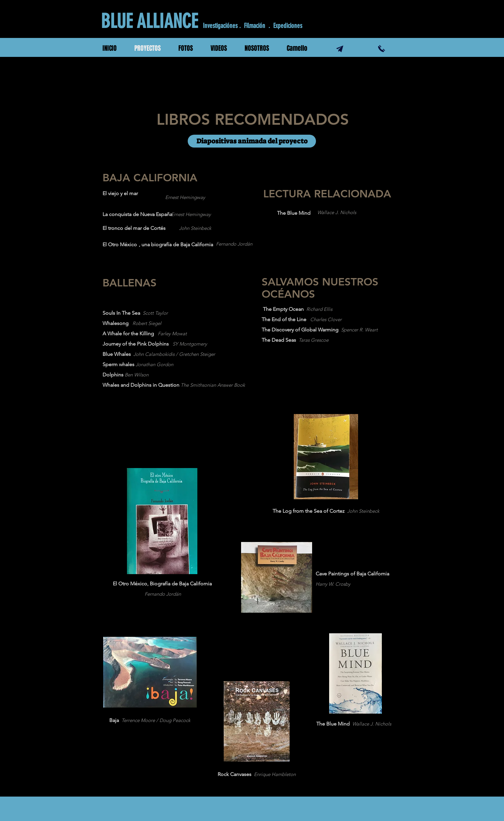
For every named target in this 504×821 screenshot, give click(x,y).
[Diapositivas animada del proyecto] (252, 141)
